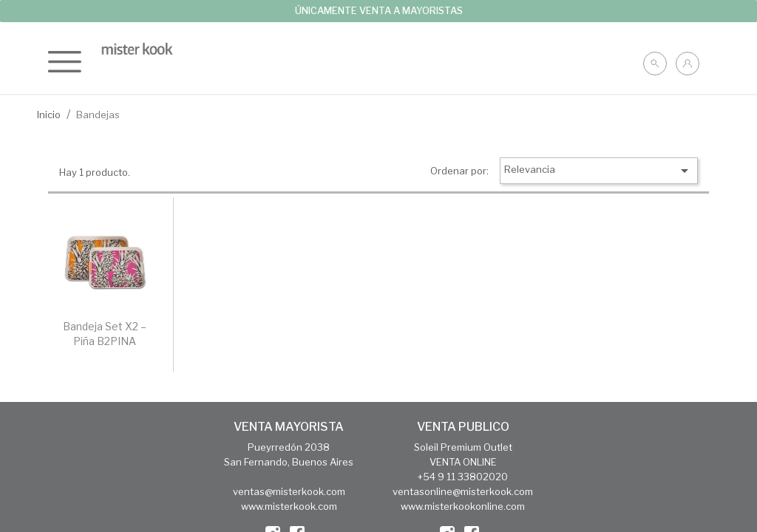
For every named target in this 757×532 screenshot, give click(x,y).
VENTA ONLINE (463, 462)
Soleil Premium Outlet (463, 447)
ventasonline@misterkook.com (463, 491)
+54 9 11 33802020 (463, 477)
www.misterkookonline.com (463, 506)
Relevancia (599, 171)
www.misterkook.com (289, 506)
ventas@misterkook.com (289, 491)
